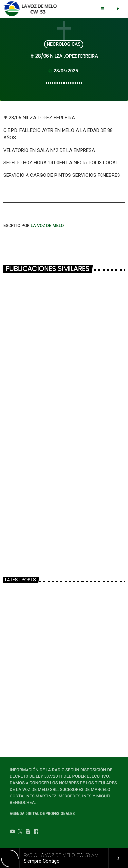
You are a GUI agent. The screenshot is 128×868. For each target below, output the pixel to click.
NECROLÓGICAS (64, 44)
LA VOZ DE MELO (47, 226)
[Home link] (32, 9)
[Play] (118, 9)
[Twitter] (20, 832)
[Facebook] (36, 832)
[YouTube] (12, 832)
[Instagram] (28, 832)
